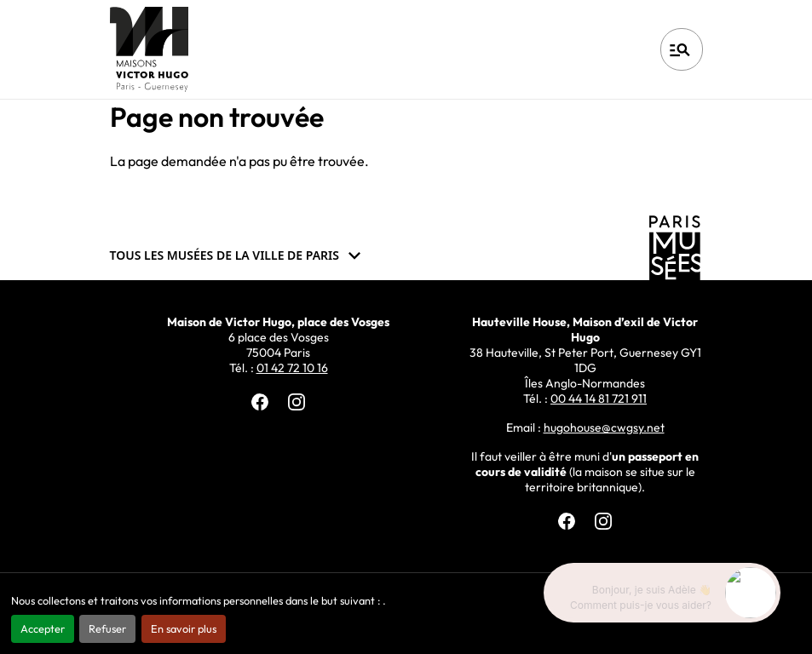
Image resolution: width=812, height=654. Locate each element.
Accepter (43, 628)
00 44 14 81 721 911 (599, 399)
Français (593, 49)
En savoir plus (184, 628)
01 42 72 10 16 (292, 368)
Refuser (107, 628)
